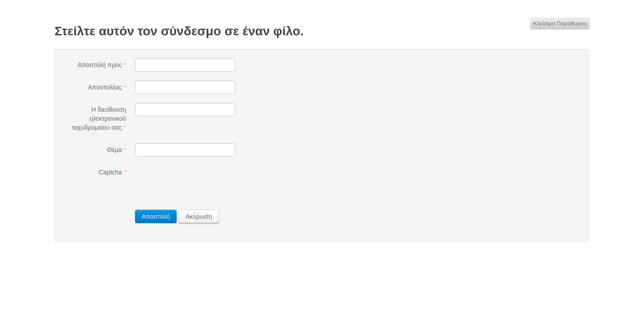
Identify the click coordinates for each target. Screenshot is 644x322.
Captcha (113, 172)
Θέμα (117, 150)
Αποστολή (156, 216)
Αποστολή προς (102, 65)
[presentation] (203, 183)
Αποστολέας (107, 87)
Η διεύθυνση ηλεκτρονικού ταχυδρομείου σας (99, 119)
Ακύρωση (199, 216)
